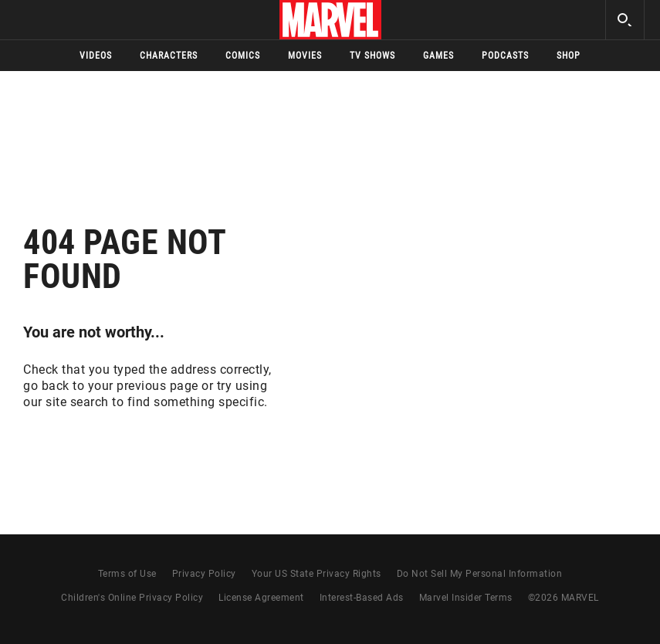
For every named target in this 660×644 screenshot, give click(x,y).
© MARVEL (564, 598)
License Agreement (261, 598)
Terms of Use (127, 574)
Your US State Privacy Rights (316, 574)
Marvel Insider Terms (466, 598)
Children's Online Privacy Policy (132, 598)
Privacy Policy (204, 574)
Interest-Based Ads (362, 598)
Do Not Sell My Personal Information (480, 574)
